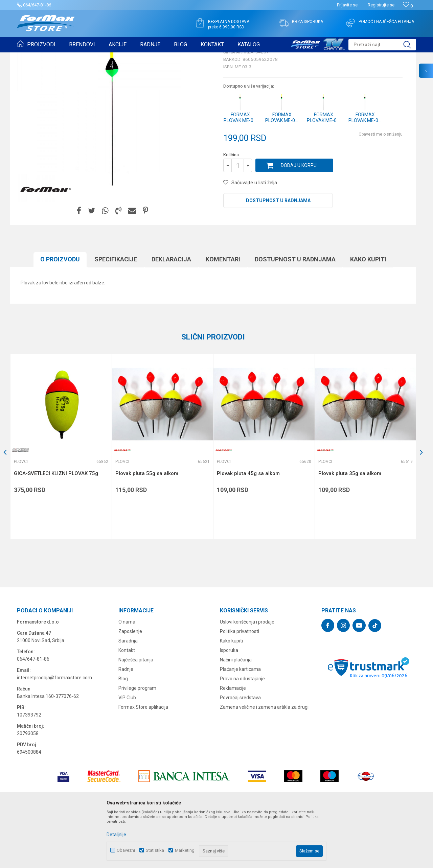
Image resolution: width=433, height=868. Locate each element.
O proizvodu (60, 312)
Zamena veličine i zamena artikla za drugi (264, 759)
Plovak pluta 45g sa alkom (248, 526)
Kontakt (127, 703)
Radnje (126, 722)
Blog (123, 731)
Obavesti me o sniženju (381, 187)
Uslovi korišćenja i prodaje (247, 674)
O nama (127, 674)
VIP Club (127, 750)
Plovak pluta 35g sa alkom (350, 526)
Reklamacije (233, 741)
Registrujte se (381, 5)
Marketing (185, 850)
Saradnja (128, 693)
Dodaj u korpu (299, 218)
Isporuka (229, 703)
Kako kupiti (368, 312)
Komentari (223, 312)
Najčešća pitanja (136, 712)
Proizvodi (55, 57)
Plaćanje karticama (240, 722)
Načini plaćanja (236, 712)
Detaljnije (116, 835)
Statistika (155, 850)
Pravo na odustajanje (242, 731)
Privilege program (137, 741)
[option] (61, 499)
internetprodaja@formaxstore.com (54, 730)
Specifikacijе (116, 312)
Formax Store (29, 57)
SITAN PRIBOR (82, 57)
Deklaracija (171, 312)
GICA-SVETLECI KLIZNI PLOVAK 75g (56, 526)
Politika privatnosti (240, 684)
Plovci (106, 57)
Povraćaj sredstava (240, 750)
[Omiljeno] (408, 6)
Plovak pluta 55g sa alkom (147, 526)
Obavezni (126, 850)
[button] (382, 45)
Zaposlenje (130, 684)
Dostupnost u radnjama (278, 253)
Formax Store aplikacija (143, 759)
